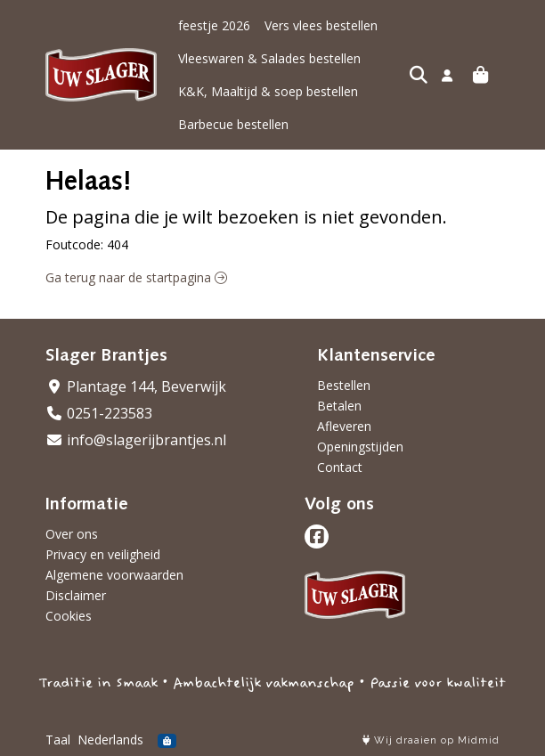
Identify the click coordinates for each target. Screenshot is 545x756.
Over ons (72, 534)
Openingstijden (360, 447)
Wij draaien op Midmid (431, 740)
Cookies (69, 616)
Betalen (339, 406)
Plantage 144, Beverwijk (136, 386)
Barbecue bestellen (233, 124)
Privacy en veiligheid (103, 554)
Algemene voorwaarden (114, 575)
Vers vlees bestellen (321, 25)
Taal (58, 740)
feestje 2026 (214, 25)
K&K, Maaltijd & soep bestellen (268, 91)
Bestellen (344, 385)
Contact (340, 467)
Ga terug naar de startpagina (136, 277)
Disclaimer (76, 595)
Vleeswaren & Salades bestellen (269, 58)
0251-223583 (99, 413)
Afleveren (344, 426)
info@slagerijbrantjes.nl (136, 440)
